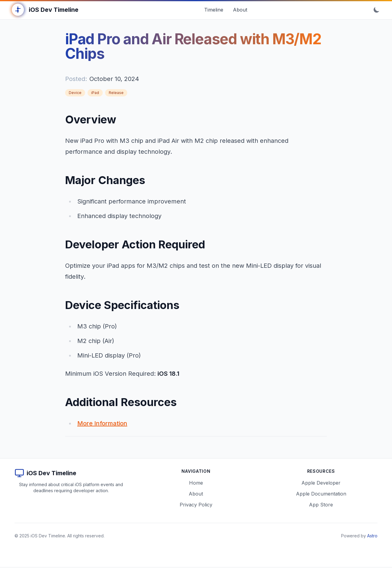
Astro (372, 536)
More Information (102, 423)
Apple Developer (321, 483)
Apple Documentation (321, 494)
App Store (321, 505)
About (196, 494)
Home (196, 483)
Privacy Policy (196, 505)
